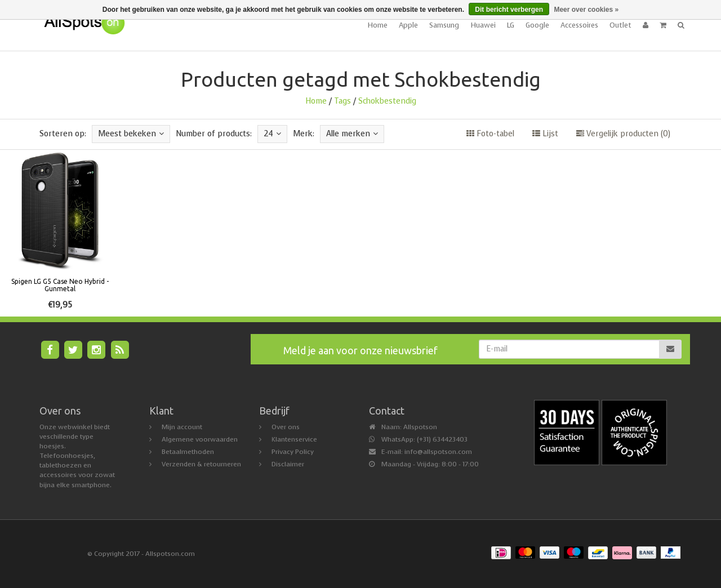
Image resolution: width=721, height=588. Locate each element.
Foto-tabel (490, 134)
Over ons (286, 427)
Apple (408, 25)
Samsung (444, 25)
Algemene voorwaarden (200, 439)
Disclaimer (288, 464)
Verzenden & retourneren (201, 464)
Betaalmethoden (188, 452)
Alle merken (352, 134)
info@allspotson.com (438, 452)
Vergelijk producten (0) (623, 134)
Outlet (620, 25)
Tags (342, 101)
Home (377, 25)
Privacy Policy (293, 452)
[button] (663, 25)
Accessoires (579, 25)
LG (511, 25)
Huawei (483, 25)
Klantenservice (294, 439)
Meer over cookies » (586, 10)
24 (272, 134)
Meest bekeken (131, 134)
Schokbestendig (387, 101)
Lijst (545, 134)
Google (537, 25)
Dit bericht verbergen (509, 10)
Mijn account (182, 427)
